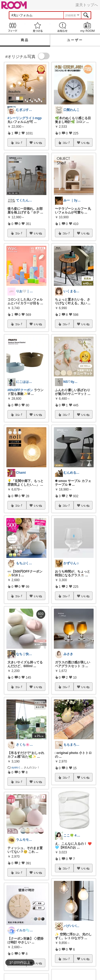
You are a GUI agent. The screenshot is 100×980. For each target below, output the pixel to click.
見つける (38, 27)
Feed (13, 27)
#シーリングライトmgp (25, 118)
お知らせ (63, 27)
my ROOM (87, 27)
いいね (38, 143)
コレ (19, 143)
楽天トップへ (87, 5)
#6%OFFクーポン (20, 390)
